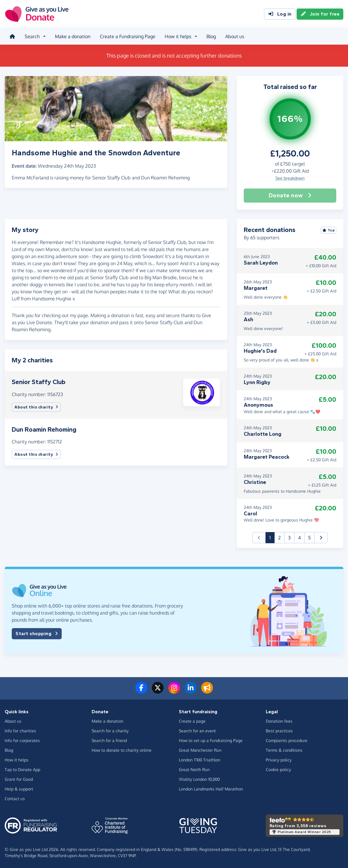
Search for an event (197, 731)
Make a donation (73, 36)
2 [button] (279, 538)
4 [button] (299, 538)
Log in (280, 14)
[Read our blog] (207, 691)
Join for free (320, 14)
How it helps (17, 760)
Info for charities (20, 731)
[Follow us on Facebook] (141, 691)
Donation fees (279, 721)
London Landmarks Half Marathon (211, 789)
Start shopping (37, 634)
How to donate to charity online (122, 750)
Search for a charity (110, 731)
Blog (211, 36)
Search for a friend (109, 740)
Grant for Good (19, 779)
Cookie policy (278, 769)
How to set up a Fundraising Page (211, 740)
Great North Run (194, 769)
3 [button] (289, 538)
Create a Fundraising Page (128, 36)
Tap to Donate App (22, 769)
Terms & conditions (284, 750)
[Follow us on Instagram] (174, 691)
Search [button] (32, 36)
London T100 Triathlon (200, 760)
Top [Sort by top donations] (329, 230)
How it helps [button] (178, 36)
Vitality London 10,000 (199, 779)
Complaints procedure (287, 740)
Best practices (279, 731)
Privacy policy (279, 760)
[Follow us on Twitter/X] (158, 691)
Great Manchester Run (200, 750)
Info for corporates (22, 740)
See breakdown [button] (290, 178)
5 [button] (309, 538)
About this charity (36, 407)
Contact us (15, 799)
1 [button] (272, 537)
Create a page (192, 721)
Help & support (19, 789)
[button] (202, 392)
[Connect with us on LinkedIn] (191, 691)
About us (235, 36)
